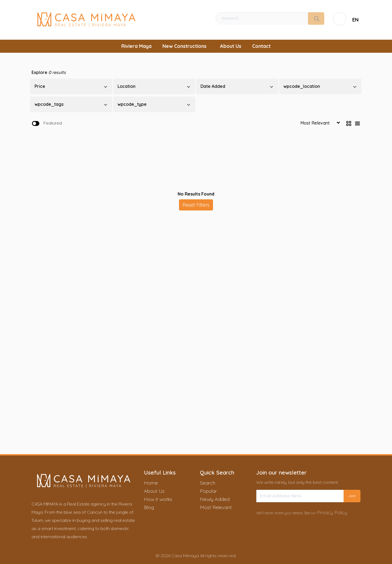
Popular (208, 491)
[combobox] (356, 20)
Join (352, 496)
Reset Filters (196, 205)
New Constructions (184, 46)
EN (355, 20)
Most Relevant (216, 507)
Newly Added (215, 499)
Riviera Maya (136, 46)
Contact (261, 46)
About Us (231, 46)
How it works (158, 499)
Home (151, 483)
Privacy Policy (332, 512)
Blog (149, 507)
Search (208, 483)
